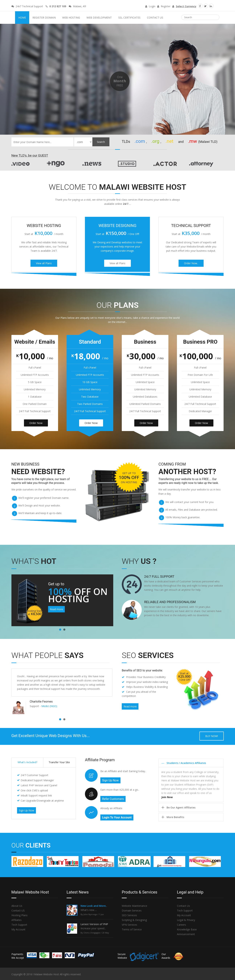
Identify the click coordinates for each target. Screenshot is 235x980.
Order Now (36, 423)
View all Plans (44, 263)
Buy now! (212, 736)
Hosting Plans (20, 915)
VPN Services (129, 925)
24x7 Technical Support (27, 6)
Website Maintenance (134, 906)
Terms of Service (132, 929)
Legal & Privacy (186, 920)
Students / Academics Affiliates (186, 763)
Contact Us (155, 18)
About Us (17, 906)
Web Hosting (71, 18)
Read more (56, 609)
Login (150, 6)
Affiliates (17, 920)
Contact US (18, 910)
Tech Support (19, 925)
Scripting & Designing (134, 920)
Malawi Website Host (117, 6)
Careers (181, 925)
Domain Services (132, 910)
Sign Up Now (26, 810)
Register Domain (44, 18)
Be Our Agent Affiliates (181, 807)
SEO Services (129, 915)
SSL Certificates (129, 18)
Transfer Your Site (59, 762)
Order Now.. (191, 263)
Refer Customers (113, 799)
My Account (18, 929)
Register (164, 6)
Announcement (186, 934)
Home (22, 18)
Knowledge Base (187, 929)
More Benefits (175, 817)
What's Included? (27, 762)
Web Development (99, 18)
